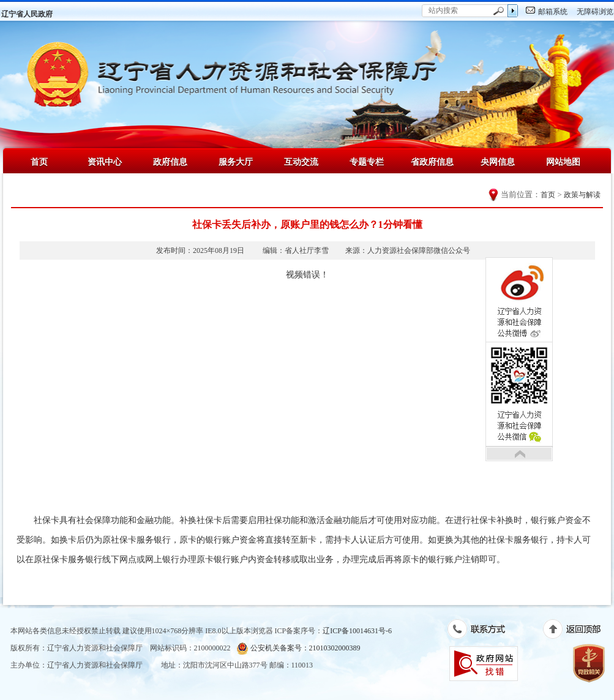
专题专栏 (367, 162)
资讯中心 (105, 162)
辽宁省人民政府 (27, 14)
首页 (39, 162)
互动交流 (301, 162)
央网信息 (498, 162)
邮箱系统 (553, 12)
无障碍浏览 (595, 12)
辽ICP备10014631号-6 (357, 631)
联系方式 (483, 631)
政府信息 (170, 162)
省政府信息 (432, 162)
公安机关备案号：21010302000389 (298, 648)
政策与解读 (582, 195)
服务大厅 (236, 162)
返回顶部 (578, 631)
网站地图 (563, 162)
